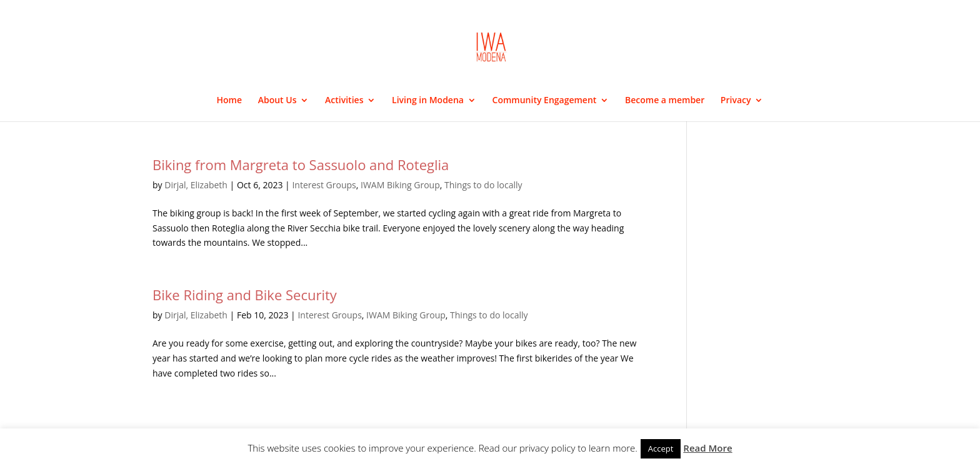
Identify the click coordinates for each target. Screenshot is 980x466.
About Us (277, 101)
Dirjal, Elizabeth (196, 185)
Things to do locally (483, 185)
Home (230, 101)
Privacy (736, 101)
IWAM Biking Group (400, 185)
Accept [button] (661, 448)
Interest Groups (324, 185)
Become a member (665, 101)
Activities (344, 101)
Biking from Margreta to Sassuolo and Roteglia (301, 165)
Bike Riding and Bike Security (245, 295)
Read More (707, 448)
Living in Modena (428, 101)
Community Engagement (545, 101)
